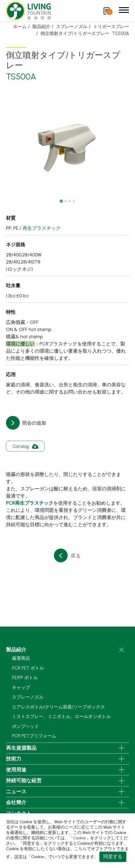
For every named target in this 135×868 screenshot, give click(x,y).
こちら (81, 849)
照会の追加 (34, 423)
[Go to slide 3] (70, 201)
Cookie (79, 838)
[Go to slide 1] (61, 201)
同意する (113, 856)
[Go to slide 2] (66, 201)
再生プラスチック (42, 228)
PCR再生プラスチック (30, 503)
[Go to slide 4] (74, 201)
